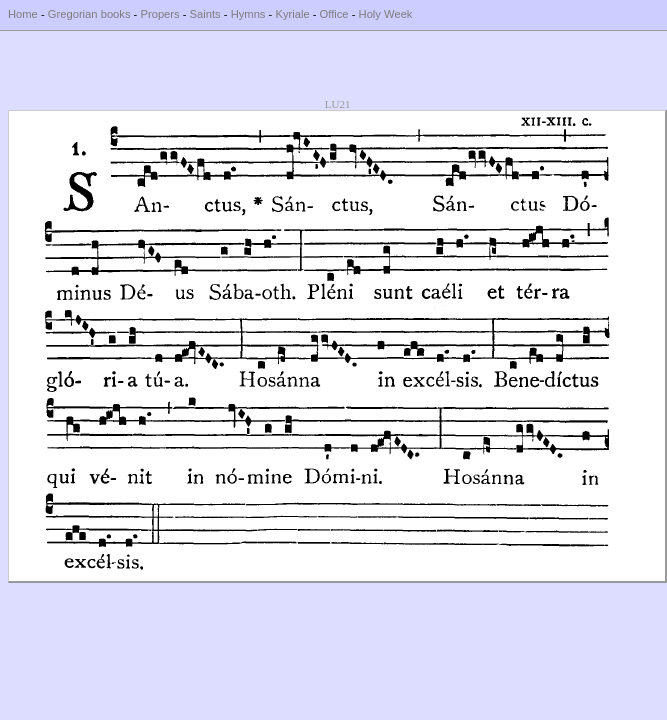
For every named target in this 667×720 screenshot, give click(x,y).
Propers (159, 14)
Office (334, 14)
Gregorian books (89, 14)
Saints (205, 14)
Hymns (248, 14)
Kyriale (292, 14)
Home (23, 14)
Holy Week (386, 14)
